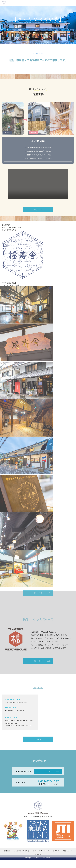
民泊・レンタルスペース (41, 861)
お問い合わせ (67, 861)
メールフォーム (48, 781)
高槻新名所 (6, 233)
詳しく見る (38, 217)
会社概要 (38, 864)
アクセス (38, 749)
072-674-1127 (50, 791)
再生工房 (7, 861)
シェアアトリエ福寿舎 (22, 861)
